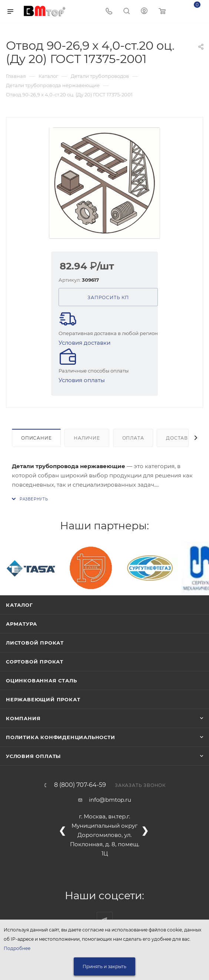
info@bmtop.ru (110, 800)
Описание (36, 438)
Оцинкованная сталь (41, 681)
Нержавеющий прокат (43, 699)
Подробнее (17, 948)
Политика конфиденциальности (61, 737)
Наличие (87, 438)
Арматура (21, 624)
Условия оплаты (82, 380)
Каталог (19, 605)
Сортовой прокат (35, 662)
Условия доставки (84, 343)
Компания (23, 718)
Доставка (180, 438)
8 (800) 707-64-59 (80, 785)
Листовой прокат (35, 643)
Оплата (133, 438)
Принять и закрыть (104, 966)
